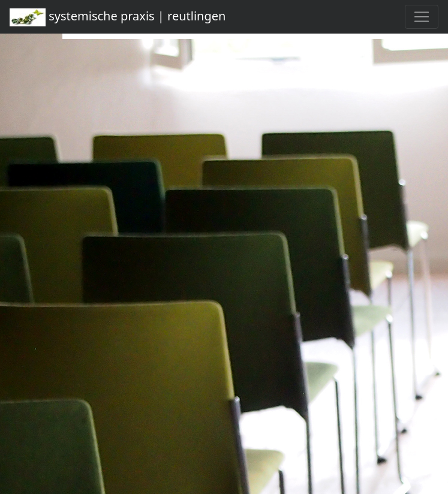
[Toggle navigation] (422, 17)
